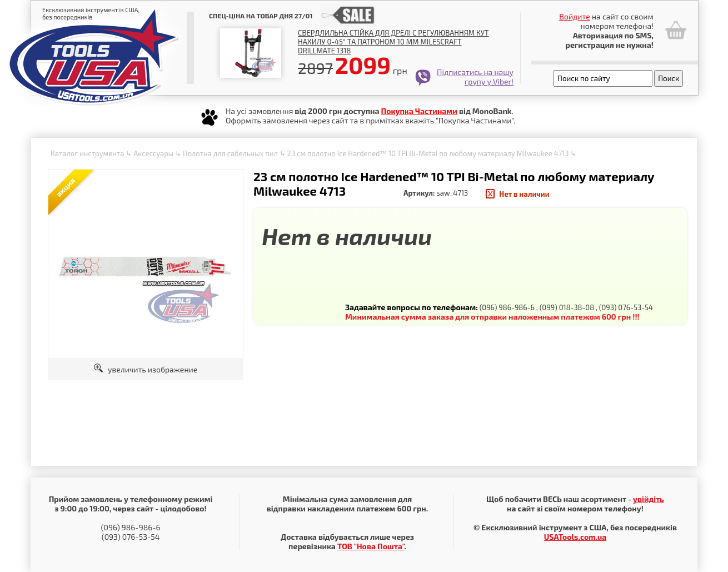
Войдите (575, 16)
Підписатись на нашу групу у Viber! (475, 77)
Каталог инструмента (87, 153)
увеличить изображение (146, 369)
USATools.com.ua (575, 537)
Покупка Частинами (419, 111)
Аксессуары (153, 153)
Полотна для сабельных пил (230, 153)
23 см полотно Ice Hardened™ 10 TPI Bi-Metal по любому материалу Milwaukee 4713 (428, 153)
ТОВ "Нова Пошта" (371, 546)
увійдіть (649, 499)
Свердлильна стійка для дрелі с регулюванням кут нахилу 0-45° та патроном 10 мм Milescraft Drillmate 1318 (393, 42)
